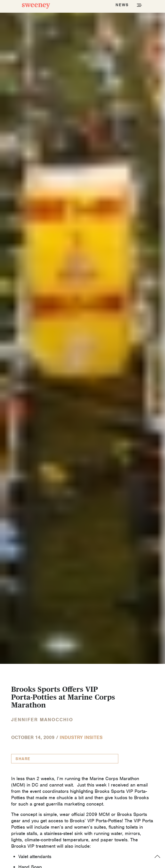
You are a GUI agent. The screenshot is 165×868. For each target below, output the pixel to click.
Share (23, 759)
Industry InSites (81, 737)
